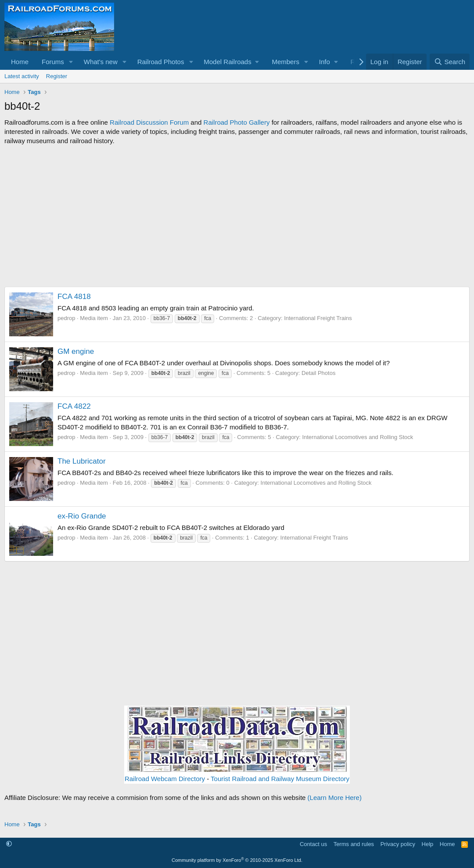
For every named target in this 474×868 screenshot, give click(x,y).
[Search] (450, 62)
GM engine (76, 351)
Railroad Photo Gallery (237, 122)
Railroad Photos (161, 62)
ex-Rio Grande (82, 516)
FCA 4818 (74, 297)
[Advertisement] (237, 216)
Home (20, 62)
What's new (101, 62)
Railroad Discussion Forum (149, 122)
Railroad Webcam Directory (165, 779)
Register (57, 76)
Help (428, 844)
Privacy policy (398, 844)
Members (285, 62)
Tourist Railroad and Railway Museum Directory (280, 779)
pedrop (66, 318)
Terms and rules (354, 844)
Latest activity (22, 76)
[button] (71, 62)
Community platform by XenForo (237, 860)
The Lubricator (82, 461)
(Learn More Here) (335, 798)
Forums (53, 62)
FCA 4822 (74, 406)
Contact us (313, 844)
